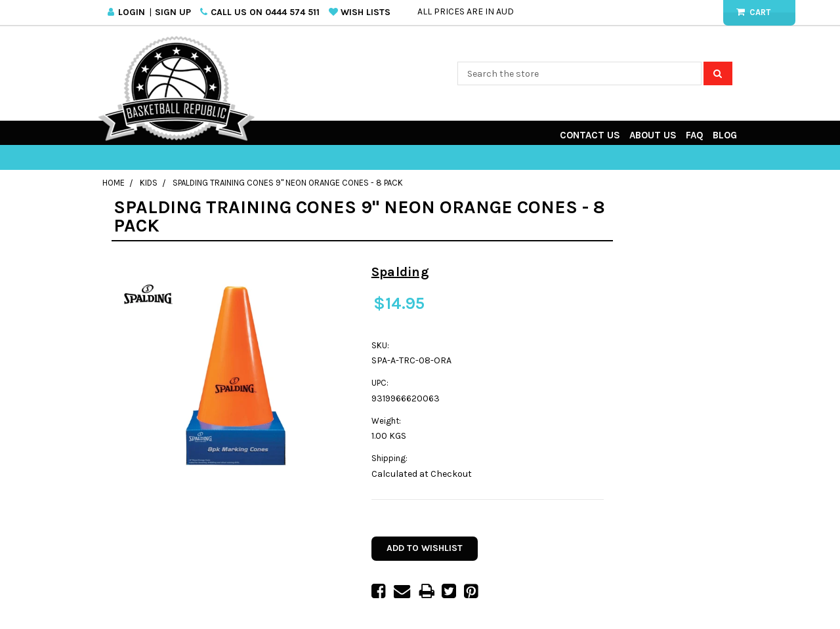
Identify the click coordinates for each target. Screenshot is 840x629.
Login (132, 12)
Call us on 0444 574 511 (265, 12)
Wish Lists (366, 12)
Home (114, 183)
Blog (725, 135)
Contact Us (590, 135)
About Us (653, 135)
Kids (149, 183)
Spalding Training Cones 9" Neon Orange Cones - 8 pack (288, 183)
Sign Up (173, 12)
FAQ (695, 135)
